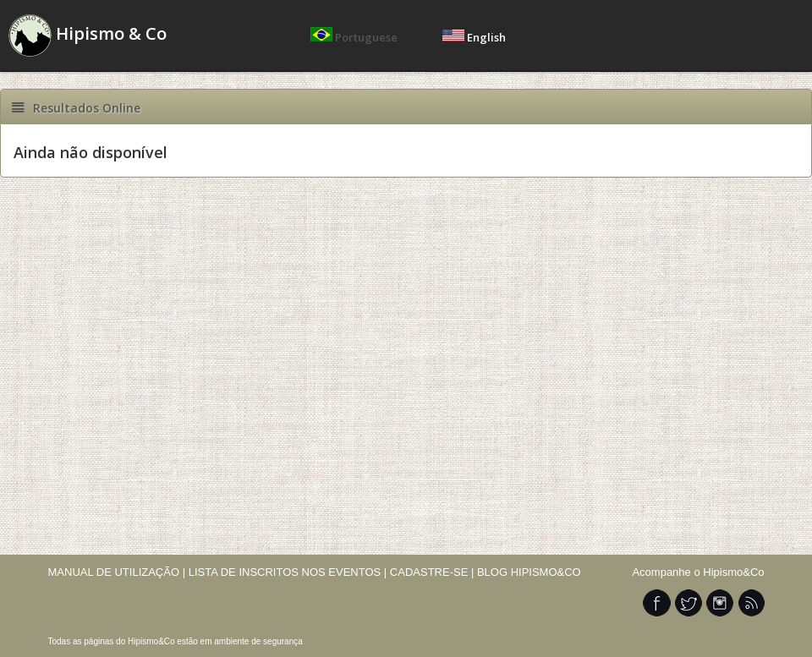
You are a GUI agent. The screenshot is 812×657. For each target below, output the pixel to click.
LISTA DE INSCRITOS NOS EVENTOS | (288, 572)
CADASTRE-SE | (433, 572)
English (474, 37)
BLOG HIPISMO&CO (529, 572)
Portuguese (355, 37)
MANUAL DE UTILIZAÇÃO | (117, 572)
